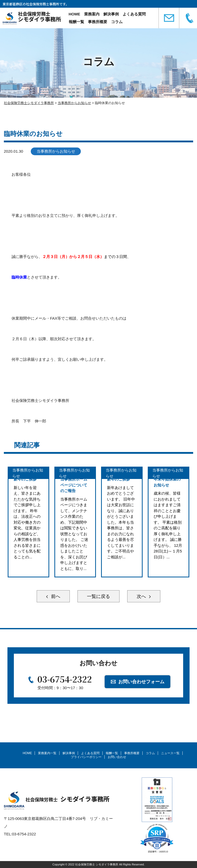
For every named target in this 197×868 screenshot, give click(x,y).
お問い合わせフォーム (141, 682)
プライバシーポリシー (86, 757)
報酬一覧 (76, 22)
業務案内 (92, 14)
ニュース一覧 (170, 753)
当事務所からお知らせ (56, 151)
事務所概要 (98, 22)
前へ (55, 596)
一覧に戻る (98, 596)
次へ (142, 596)
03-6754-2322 (65, 679)
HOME (75, 14)
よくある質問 (134, 14)
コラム (117, 22)
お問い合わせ (117, 757)
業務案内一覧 (47, 753)
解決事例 (111, 14)
